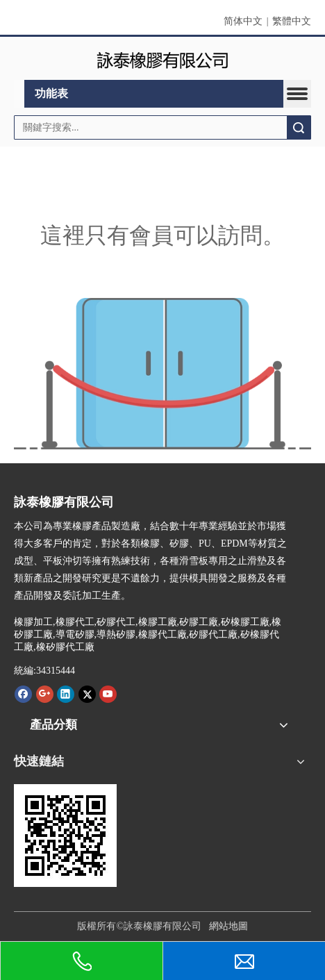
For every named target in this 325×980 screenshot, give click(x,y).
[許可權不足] (162, 374)
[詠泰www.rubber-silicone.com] (65, 836)
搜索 (299, 127)
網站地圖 (228, 926)
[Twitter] (87, 694)
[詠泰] (162, 59)
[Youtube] (108, 694)
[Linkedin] (66, 694)
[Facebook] (23, 694)
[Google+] (45, 694)
